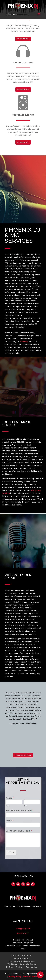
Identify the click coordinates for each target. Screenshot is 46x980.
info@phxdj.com (23, 929)
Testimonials (31, 967)
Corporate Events (28, 964)
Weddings (12, 964)
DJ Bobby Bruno (22, 958)
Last (26, 806)
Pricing (19, 967)
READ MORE (23, 39)
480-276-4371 (23, 933)
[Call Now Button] (40, 975)
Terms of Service (31, 977)
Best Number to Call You (20, 811)
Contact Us (27, 955)
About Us (15, 955)
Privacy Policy (15, 977)
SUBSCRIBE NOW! (23, 755)
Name (10, 798)
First (8, 806)
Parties (9, 967)
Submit (11, 852)
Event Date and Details (19, 831)
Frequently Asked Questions (22, 961)
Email (10, 821)
